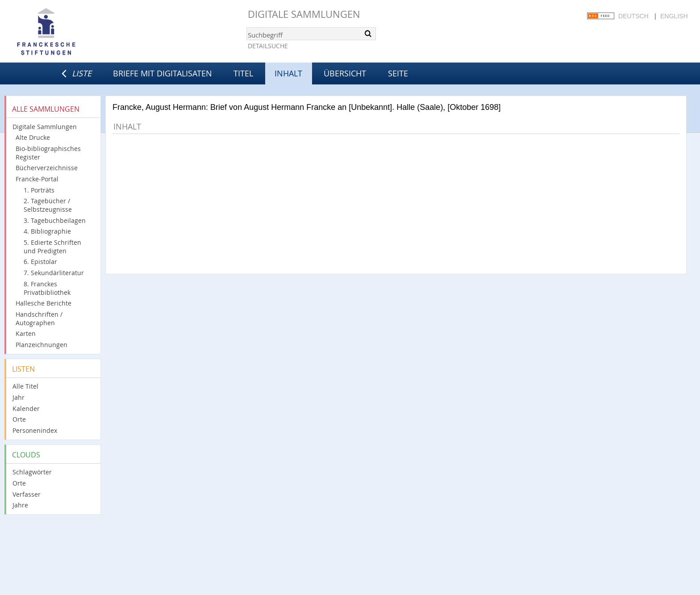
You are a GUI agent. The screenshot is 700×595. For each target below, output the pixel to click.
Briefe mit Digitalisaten (162, 73)
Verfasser (27, 494)
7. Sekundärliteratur (54, 273)
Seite (398, 73)
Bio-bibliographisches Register (48, 153)
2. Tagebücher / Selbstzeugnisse (48, 205)
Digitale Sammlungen (304, 14)
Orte (19, 419)
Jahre (20, 505)
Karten (26, 333)
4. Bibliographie (47, 231)
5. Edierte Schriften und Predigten (52, 247)
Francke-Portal (37, 179)
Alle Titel (25, 386)
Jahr (19, 397)
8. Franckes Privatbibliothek (47, 288)
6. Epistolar (40, 262)
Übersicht (345, 73)
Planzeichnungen (42, 345)
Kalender (26, 409)
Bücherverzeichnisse (47, 168)
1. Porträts (39, 190)
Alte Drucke (33, 137)
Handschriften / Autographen (39, 318)
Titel (243, 73)
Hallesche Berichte (44, 303)
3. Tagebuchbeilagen (55, 220)
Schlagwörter (32, 472)
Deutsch (633, 16)
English (674, 16)
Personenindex (35, 430)
